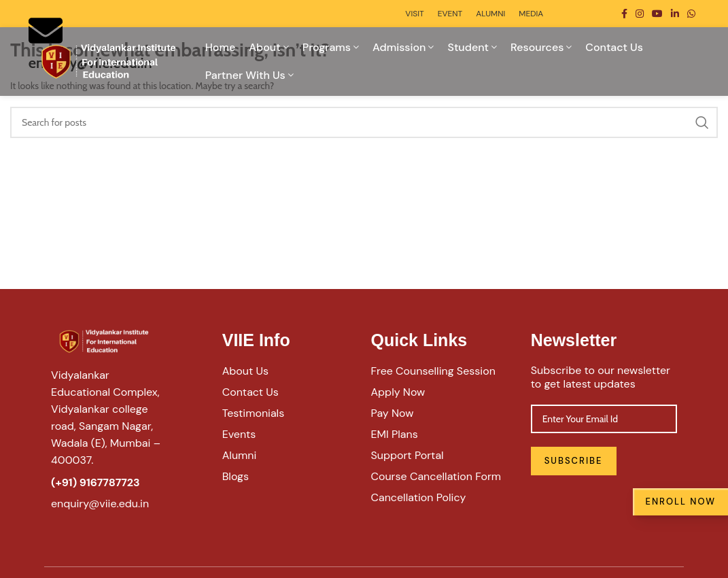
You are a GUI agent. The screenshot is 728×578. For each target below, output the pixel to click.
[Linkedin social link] (675, 14)
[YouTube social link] (657, 14)
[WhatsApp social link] (691, 14)
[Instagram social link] (640, 14)
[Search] (364, 122)
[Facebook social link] (624, 14)
